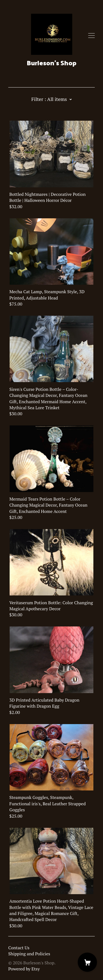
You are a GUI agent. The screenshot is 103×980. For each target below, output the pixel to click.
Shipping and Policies (29, 954)
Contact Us (19, 948)
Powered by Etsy (24, 969)
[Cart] (87, 962)
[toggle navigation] (91, 36)
